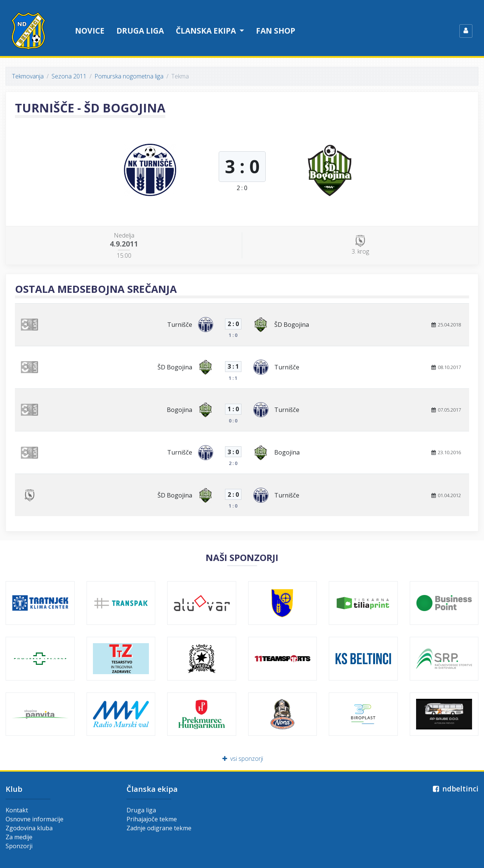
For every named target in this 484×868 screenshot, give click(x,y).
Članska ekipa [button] (207, 31)
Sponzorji (19, 846)
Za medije (19, 837)
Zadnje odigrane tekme (159, 828)
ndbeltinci (455, 789)
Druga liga (140, 31)
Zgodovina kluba (29, 828)
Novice (90, 31)
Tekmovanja (28, 76)
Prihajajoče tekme (152, 819)
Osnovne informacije (35, 819)
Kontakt (17, 810)
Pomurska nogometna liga (129, 76)
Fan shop (276, 31)
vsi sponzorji (242, 759)
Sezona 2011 (69, 76)
